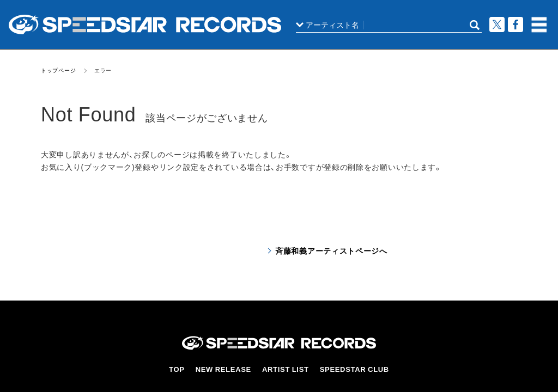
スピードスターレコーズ (145, 24)
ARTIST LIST (287, 369)
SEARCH (475, 25)
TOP (180, 369)
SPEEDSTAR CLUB (354, 369)
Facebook (515, 24)
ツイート (497, 24)
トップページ (58, 70)
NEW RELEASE (225, 369)
